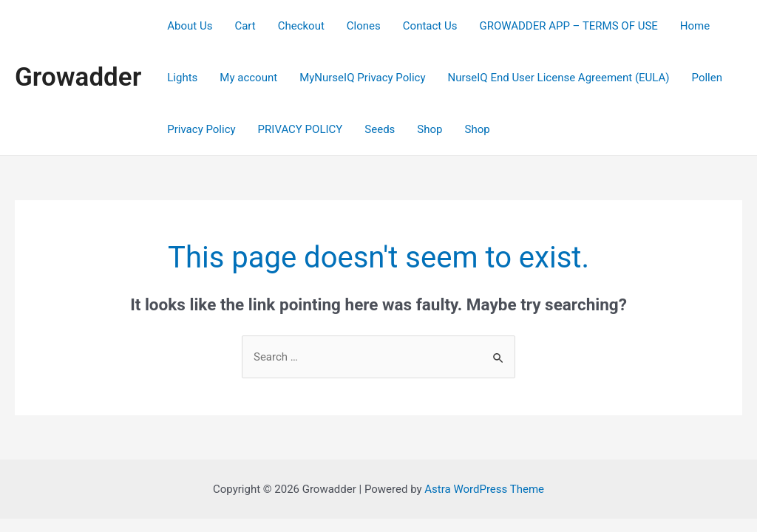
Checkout (301, 26)
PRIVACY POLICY (301, 129)
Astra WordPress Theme (484, 489)
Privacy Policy (201, 129)
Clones (364, 26)
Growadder (78, 77)
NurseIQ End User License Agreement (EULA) (559, 78)
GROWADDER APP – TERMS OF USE (568, 26)
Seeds (380, 129)
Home (695, 26)
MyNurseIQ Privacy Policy (362, 78)
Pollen (707, 78)
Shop (430, 129)
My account (248, 78)
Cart (245, 26)
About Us (190, 26)
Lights (182, 78)
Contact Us (430, 26)
